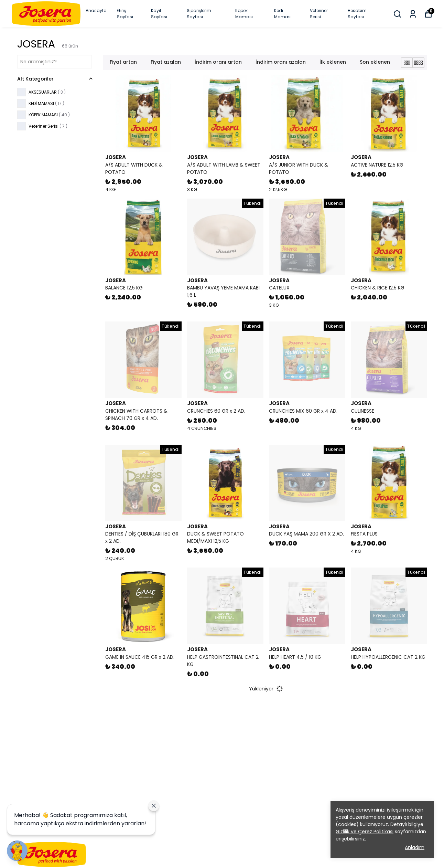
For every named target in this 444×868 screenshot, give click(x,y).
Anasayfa (96, 10)
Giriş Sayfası (125, 14)
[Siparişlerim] (413, 14)
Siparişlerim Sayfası (199, 14)
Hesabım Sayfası (357, 14)
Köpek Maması (244, 14)
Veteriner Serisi (319, 14)
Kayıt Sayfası (159, 14)
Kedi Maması (283, 14)
